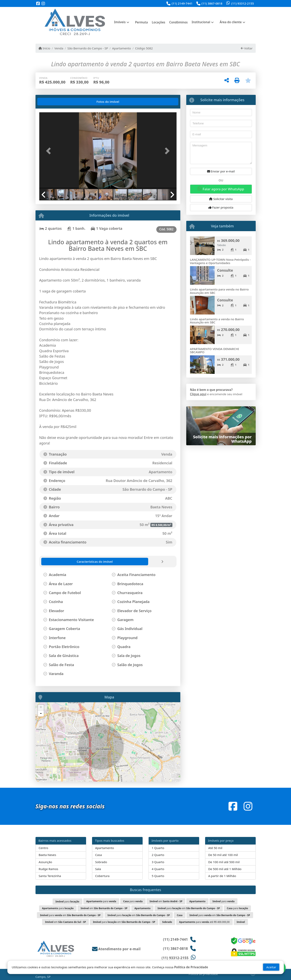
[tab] (52, 102)
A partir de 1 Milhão (222, 876)
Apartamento (121, 48)
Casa (99, 855)
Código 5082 (144, 48)
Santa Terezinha (50, 876)
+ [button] (41, 708)
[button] (50, 151)
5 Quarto (158, 876)
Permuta (141, 22)
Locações (158, 22)
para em (189, 908)
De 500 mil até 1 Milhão (225, 869)
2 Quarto (158, 855)
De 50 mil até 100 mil (223, 855)
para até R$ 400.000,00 (204, 922)
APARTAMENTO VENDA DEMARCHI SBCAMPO (215, 351)
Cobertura (102, 876)
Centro (43, 848)
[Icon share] (38, 4)
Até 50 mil (215, 848)
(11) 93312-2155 (243, 3)
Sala (98, 869)
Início (44, 48)
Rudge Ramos (48, 869)
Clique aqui (198, 394)
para (67, 902)
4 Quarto (158, 869)
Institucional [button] (201, 22)
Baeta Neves (47, 855)
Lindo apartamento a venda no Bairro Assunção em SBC (217, 321)
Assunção (45, 862)
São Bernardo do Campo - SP (88, 48)
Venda (59, 48)
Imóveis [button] (120, 22)
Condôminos (178, 22)
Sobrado (101, 862)
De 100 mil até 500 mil (224, 862)
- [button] (41, 714)
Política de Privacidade (191, 967)
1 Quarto (158, 848)
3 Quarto (158, 862)
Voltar (247, 48)
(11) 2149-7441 (182, 3)
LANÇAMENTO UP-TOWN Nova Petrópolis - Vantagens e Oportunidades (220, 261)
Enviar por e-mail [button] (221, 171)
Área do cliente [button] (231, 22)
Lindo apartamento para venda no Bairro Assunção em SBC (219, 291)
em (166, 901)
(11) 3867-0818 (212, 3)
